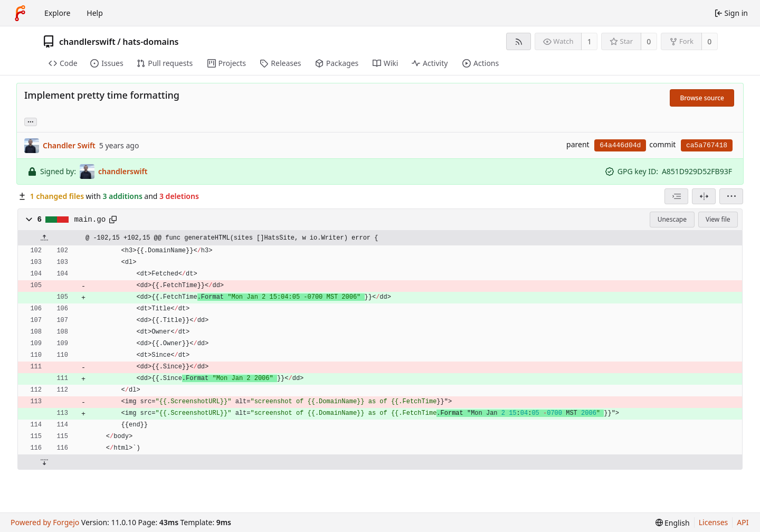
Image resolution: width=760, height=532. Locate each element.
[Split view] (704, 196)
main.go (90, 220)
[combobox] (676, 196)
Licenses (714, 522)
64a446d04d (620, 145)
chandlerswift (87, 42)
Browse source (702, 98)
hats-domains (150, 42)
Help (95, 13)
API (743, 522)
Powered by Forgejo (45, 522)
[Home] (20, 13)
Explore (57, 13)
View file (718, 219)
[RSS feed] (519, 41)
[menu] (731, 196)
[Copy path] (113, 220)
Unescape (672, 219)
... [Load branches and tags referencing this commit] (31, 121)
